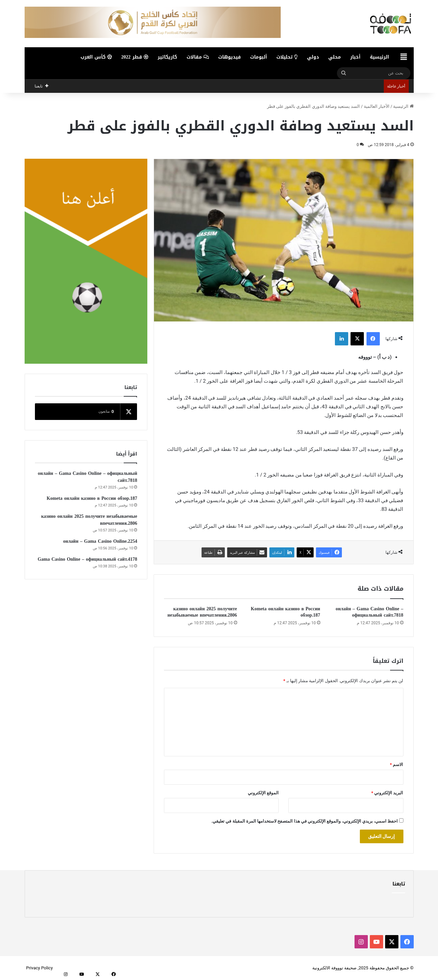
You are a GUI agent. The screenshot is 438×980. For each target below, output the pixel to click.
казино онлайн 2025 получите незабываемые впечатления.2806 (202, 612)
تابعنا (399, 884)
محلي (335, 57)
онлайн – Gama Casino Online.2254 (100, 541)
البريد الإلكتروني (387, 793)
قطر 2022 (135, 57)
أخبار (355, 57)
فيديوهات (229, 57)
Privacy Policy (40, 968)
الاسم (396, 765)
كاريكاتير (167, 57)
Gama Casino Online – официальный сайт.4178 (87, 559)
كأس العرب (96, 57)
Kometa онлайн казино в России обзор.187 (285, 612)
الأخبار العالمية (377, 106)
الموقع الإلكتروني (263, 793)
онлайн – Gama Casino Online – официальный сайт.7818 (369, 612)
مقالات (198, 57)
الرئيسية (379, 57)
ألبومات (259, 57)
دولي (313, 57)
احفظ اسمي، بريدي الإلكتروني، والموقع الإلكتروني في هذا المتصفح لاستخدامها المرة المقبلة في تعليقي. (304, 821)
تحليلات (287, 57)
